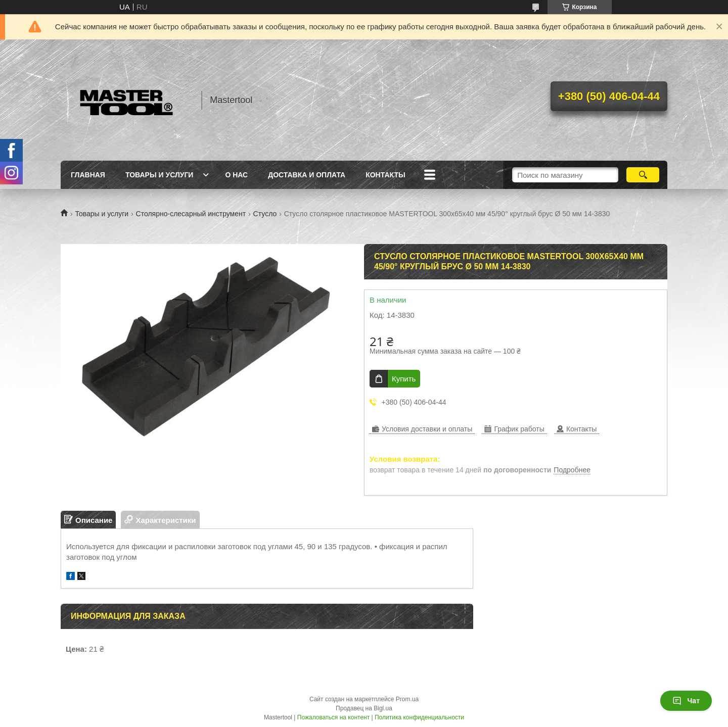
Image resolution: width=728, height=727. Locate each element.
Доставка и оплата (307, 175)
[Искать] (643, 175)
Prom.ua (407, 699)
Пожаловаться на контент (333, 717)
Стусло (265, 214)
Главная (88, 175)
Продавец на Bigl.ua (364, 708)
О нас (236, 175)
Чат (686, 701)
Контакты (385, 175)
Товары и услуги (160, 175)
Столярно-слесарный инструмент (191, 214)
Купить (404, 379)
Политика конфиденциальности (419, 717)
